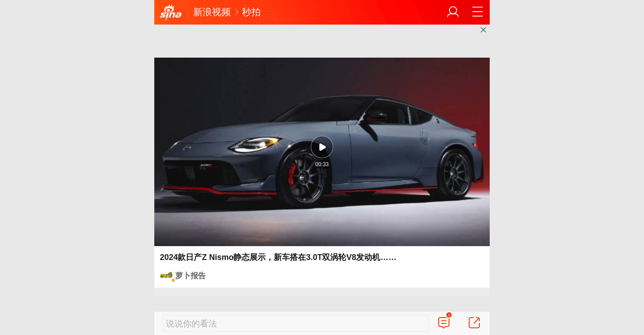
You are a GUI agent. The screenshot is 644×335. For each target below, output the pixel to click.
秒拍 (251, 12)
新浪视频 (212, 12)
